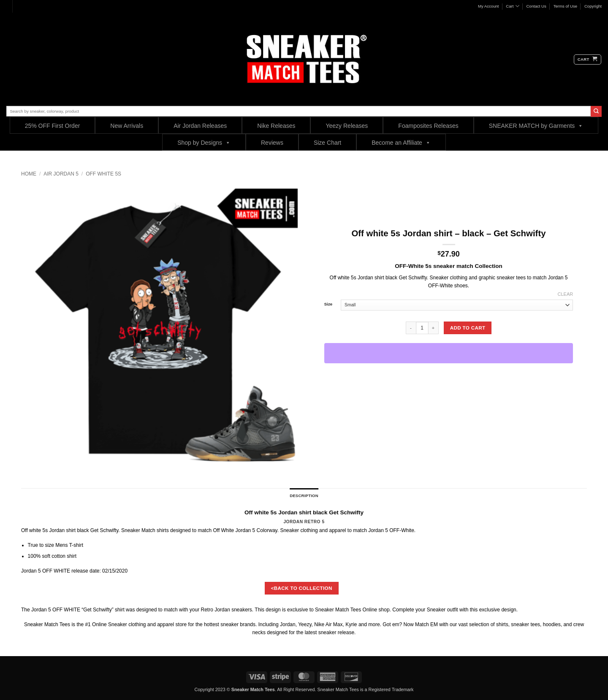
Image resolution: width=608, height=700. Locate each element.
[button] (588, 59)
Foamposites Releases (428, 126)
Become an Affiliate (401, 142)
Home (29, 174)
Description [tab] (304, 496)
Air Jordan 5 (61, 174)
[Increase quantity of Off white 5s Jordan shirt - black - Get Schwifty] (434, 328)
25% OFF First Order (53, 126)
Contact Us (536, 6)
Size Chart (327, 143)
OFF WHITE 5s (103, 174)
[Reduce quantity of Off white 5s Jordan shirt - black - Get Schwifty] (411, 328)
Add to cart (468, 328)
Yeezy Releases (347, 126)
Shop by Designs (204, 142)
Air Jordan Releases (200, 126)
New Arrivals (127, 126)
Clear (566, 294)
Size (328, 304)
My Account (489, 6)
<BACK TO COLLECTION (302, 588)
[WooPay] (449, 353)
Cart (512, 6)
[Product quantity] (422, 328)
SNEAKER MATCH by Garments (536, 126)
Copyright (593, 6)
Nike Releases (276, 126)
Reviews (272, 143)
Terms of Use (566, 6)
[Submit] (596, 111)
